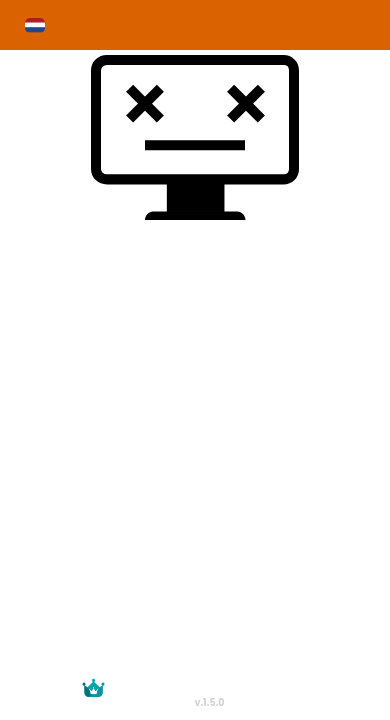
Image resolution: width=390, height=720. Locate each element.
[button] (35, 25)
